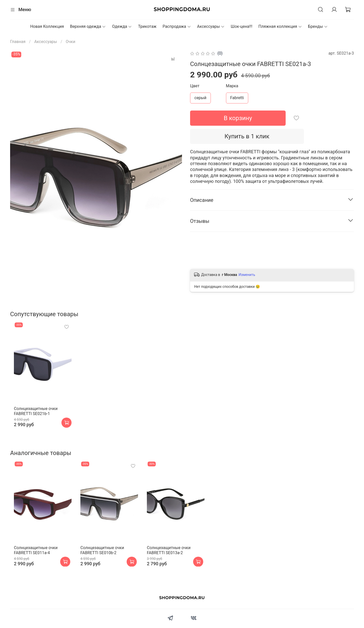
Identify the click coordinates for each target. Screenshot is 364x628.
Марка (232, 86)
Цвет (195, 86)
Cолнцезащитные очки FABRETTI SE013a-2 (173, 562)
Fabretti (237, 98)
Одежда (122, 26)
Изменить (247, 275)
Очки (71, 42)
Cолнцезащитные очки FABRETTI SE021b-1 (32, 417)
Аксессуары (211, 26)
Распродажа (177, 26)
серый (200, 98)
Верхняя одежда (88, 26)
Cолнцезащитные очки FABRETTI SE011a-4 (32, 562)
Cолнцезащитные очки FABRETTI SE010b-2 (103, 562)
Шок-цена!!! (242, 26)
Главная (18, 42)
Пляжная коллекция (280, 26)
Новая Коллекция (47, 26)
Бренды (318, 26)
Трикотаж (147, 26)
